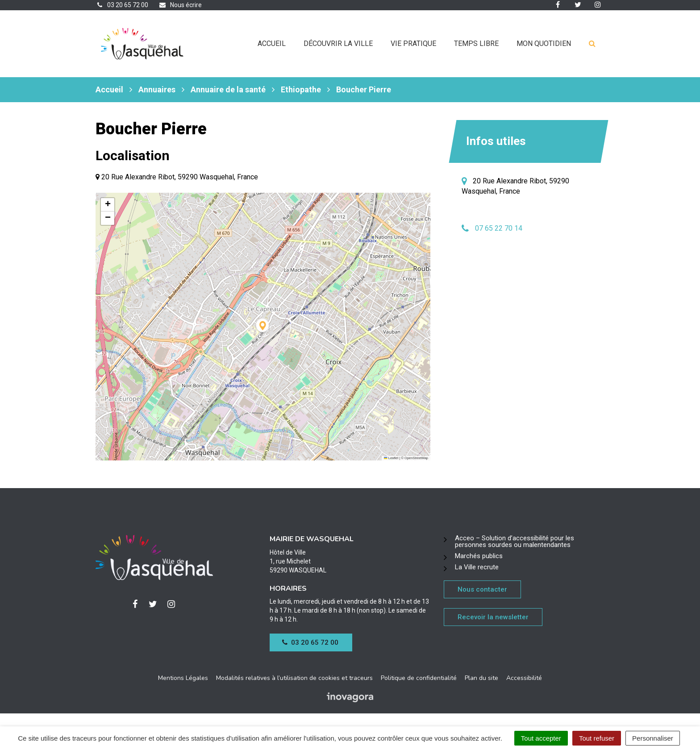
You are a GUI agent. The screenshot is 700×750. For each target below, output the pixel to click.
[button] (263, 327)
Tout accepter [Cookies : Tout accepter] (541, 738)
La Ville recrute (477, 567)
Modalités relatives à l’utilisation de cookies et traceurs (294, 678)
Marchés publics (479, 556)
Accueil (272, 44)
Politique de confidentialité (419, 678)
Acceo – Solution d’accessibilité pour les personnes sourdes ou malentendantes (515, 541)
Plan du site (481, 678)
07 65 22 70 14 (499, 228)
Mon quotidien (544, 44)
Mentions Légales (183, 678)
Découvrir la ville (338, 44)
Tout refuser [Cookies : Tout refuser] (597, 738)
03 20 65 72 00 (310, 642)
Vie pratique (413, 44)
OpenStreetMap (416, 458)
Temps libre (476, 44)
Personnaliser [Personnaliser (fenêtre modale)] (653, 738)
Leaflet (391, 458)
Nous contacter (482, 589)
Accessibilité (524, 678)
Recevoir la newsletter (493, 617)
